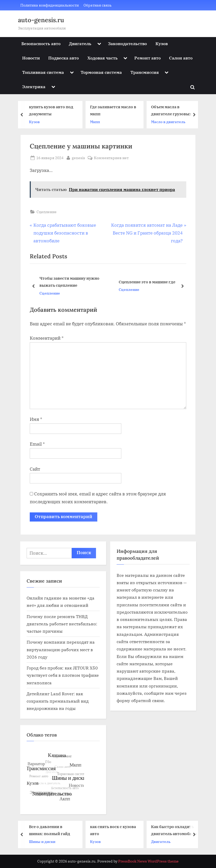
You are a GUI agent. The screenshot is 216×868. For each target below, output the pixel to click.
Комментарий (47, 338)
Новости (31, 58)
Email (37, 444)
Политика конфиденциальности (50, 5)
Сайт (35, 469)
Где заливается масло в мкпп (114, 110)
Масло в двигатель (170, 122)
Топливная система (43, 72)
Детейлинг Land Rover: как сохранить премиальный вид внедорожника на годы (58, 701)
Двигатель (80, 43)
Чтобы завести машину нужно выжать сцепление (69, 282)
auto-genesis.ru (41, 20)
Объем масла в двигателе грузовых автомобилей (173, 111)
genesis (78, 157)
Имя (36, 419)
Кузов (162, 43)
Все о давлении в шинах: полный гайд (51, 830)
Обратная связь (98, 5)
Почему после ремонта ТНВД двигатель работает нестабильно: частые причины (62, 624)
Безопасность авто (41, 43)
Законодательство (127, 43)
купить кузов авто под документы (52, 110)
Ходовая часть (103, 58)
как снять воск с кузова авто (114, 830)
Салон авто (181, 58)
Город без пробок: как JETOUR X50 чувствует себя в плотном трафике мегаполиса (63, 675)
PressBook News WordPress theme (148, 861)
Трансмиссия (145, 72)
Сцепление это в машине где (147, 282)
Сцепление (47, 212)
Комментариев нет (111, 158)
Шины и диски (43, 841)
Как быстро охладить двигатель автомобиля (175, 830)
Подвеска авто (64, 58)
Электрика (34, 86)
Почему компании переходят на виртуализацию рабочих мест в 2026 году (61, 649)
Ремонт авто (148, 58)
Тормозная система (101, 72)
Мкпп (96, 122)
